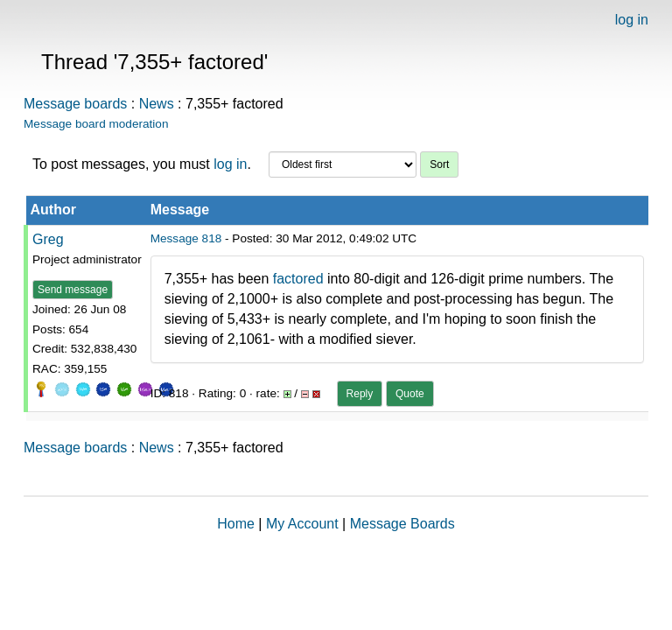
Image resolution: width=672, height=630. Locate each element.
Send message (73, 290)
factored (300, 279)
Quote (410, 394)
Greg (48, 239)
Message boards (75, 104)
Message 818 (186, 238)
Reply (360, 394)
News (157, 104)
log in (632, 20)
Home (236, 524)
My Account (302, 524)
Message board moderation (96, 124)
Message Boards (402, 524)
